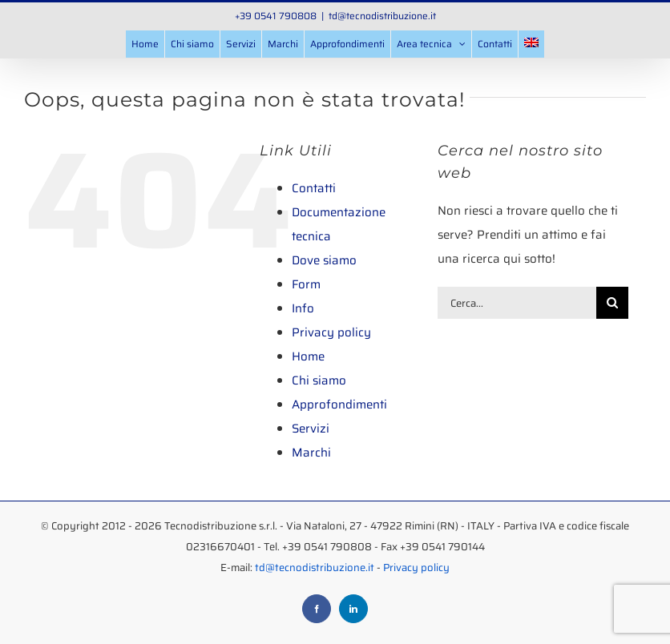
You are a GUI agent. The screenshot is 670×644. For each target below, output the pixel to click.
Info (303, 308)
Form (306, 284)
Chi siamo (319, 380)
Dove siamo (324, 260)
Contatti (314, 188)
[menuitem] (531, 44)
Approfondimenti (339, 405)
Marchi (311, 453)
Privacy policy (331, 332)
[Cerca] (612, 303)
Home (308, 356)
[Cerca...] (517, 303)
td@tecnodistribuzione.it (382, 16)
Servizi (311, 429)
